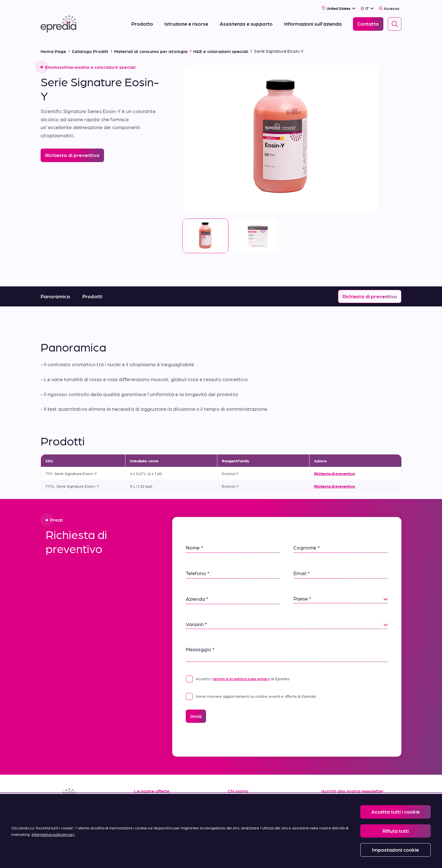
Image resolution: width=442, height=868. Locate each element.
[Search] (395, 21)
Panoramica (55, 289)
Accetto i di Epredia (237, 672)
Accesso (389, 5)
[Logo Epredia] (59, 20)
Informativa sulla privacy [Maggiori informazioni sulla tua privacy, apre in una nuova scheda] (53, 834)
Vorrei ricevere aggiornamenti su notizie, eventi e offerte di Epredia (251, 689)
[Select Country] (339, 5)
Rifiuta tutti (396, 831)
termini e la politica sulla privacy (241, 672)
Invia (196, 709)
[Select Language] (367, 5)
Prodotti (92, 289)
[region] (221, 831)
